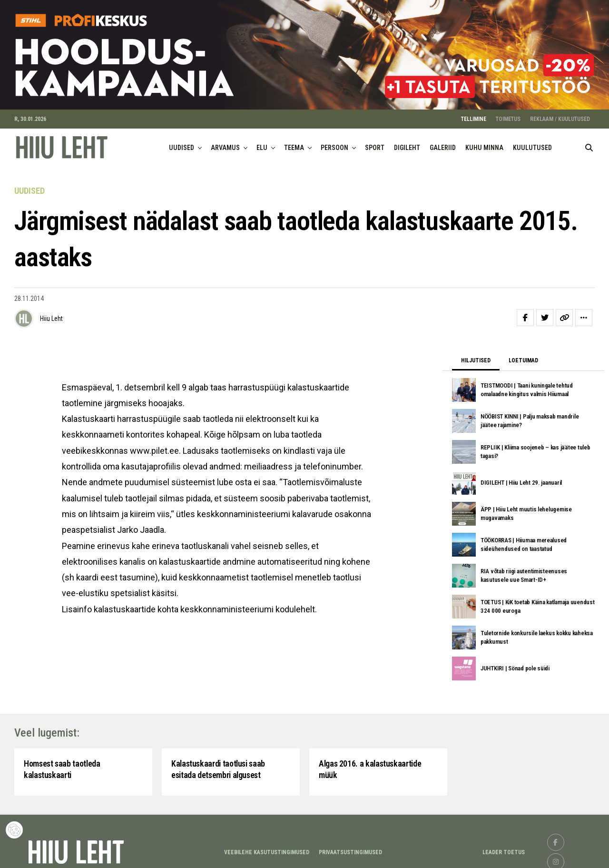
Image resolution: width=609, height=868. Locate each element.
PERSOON (334, 144)
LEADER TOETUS (504, 849)
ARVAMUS (225, 144)
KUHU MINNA (484, 144)
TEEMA (294, 144)
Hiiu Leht (51, 315)
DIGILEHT (407, 144)
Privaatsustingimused (350, 849)
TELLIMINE (474, 115)
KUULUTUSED (532, 144)
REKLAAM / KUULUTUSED (560, 115)
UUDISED (182, 144)
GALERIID (443, 144)
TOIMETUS (508, 115)
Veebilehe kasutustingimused (267, 849)
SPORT (375, 144)
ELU (262, 144)
